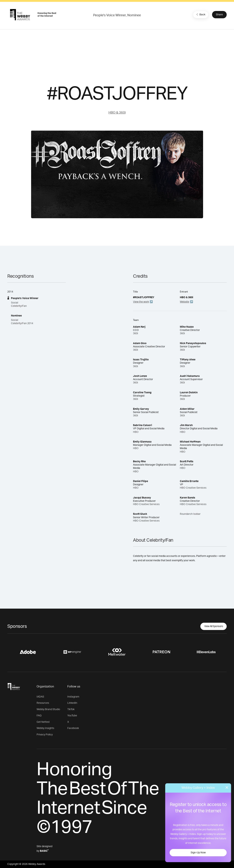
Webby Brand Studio (48, 709)
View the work (141, 302)
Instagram (73, 697)
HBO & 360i (117, 113)
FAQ (39, 716)
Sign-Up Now (198, 853)
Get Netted (43, 722)
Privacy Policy (45, 735)
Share (219, 15)
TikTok (71, 709)
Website (185, 302)
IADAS (40, 697)
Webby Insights (45, 728)
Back (200, 14)
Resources (43, 703)
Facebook (73, 728)
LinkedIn (72, 703)
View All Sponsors (214, 626)
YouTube (72, 716)
